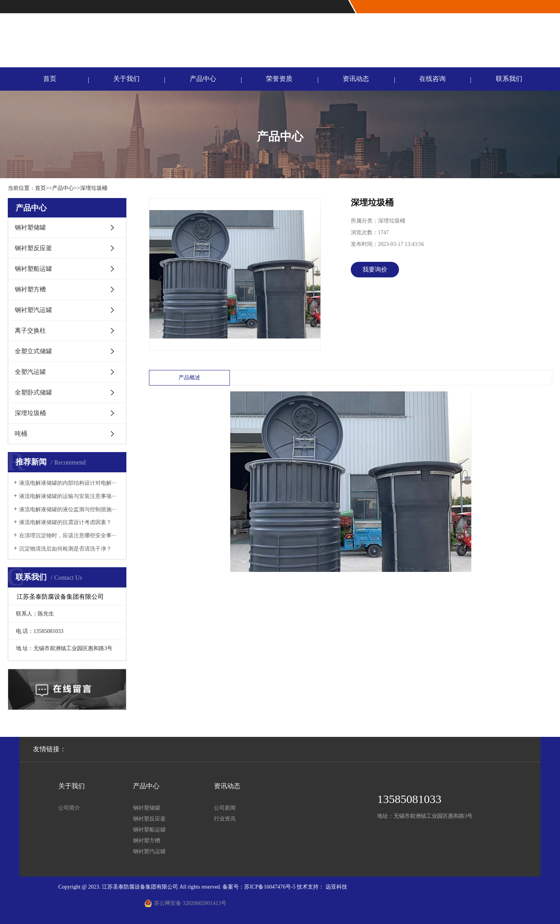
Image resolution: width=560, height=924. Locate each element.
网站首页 (520, 7)
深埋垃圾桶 (94, 188)
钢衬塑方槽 (30, 289)
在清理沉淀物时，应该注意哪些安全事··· (67, 536)
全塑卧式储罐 (33, 392)
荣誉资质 (279, 79)
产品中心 (203, 79)
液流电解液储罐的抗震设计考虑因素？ (65, 522)
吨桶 (21, 434)
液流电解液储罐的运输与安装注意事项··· (67, 496)
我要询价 (375, 269)
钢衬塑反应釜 (33, 248)
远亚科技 (336, 887)
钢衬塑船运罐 (33, 269)
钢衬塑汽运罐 (33, 310)
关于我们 (126, 79)
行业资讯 (225, 819)
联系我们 (546, 7)
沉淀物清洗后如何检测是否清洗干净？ (65, 549)
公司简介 (69, 808)
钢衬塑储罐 (30, 227)
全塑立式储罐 (33, 351)
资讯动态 (356, 79)
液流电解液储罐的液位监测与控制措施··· (67, 509)
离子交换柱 (30, 331)
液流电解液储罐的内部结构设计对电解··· (67, 483)
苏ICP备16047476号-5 (270, 887)
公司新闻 (225, 808)
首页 (50, 79)
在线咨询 (432, 79)
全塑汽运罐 (30, 372)
